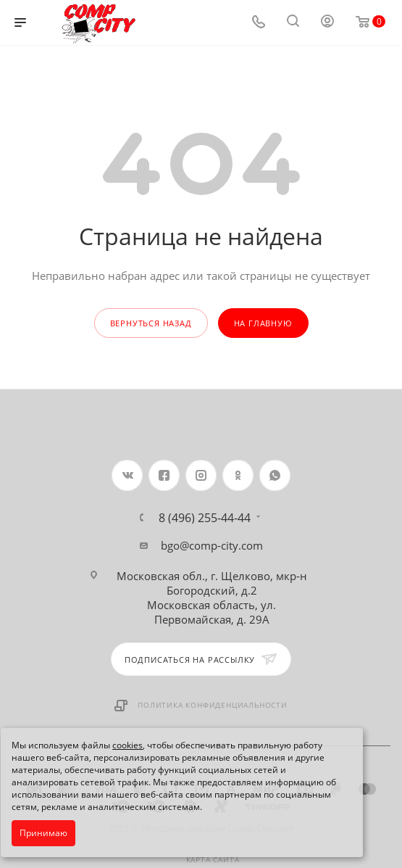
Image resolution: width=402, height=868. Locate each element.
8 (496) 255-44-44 (205, 518)
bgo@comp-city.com (212, 545)
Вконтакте (127, 475)
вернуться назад (151, 323)
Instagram (201, 475)
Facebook (164, 475)
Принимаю (43, 833)
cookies (127, 745)
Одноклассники (238, 475)
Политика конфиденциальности (213, 705)
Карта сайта (213, 859)
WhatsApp (275, 475)
